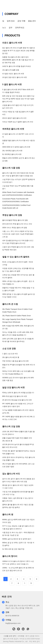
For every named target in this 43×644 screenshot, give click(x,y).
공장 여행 (21, 21)
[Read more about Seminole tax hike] (25, 583)
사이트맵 (21, 636)
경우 (11, 28)
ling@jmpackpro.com (13, 623)
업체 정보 (11, 21)
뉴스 (4, 28)
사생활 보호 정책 (10, 636)
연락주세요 (20, 28)
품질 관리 (32, 21)
